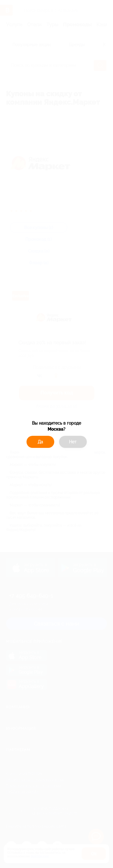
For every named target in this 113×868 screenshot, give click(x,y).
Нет (73, 442)
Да (40, 442)
